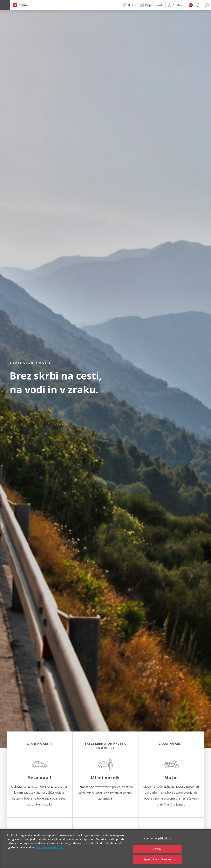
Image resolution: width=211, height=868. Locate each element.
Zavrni (157, 855)
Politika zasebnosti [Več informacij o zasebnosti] (50, 854)
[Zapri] (204, 855)
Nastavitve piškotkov (157, 845)
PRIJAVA (206, 5)
